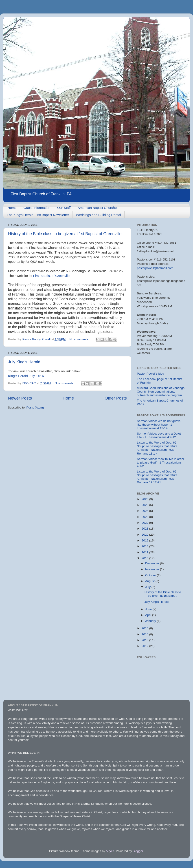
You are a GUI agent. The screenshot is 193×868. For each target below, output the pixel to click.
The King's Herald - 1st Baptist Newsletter (38, 215)
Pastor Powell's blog (150, 374)
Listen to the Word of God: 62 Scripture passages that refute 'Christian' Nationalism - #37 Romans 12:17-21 (157, 477)
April (149, 615)
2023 (145, 517)
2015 (145, 628)
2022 (145, 523)
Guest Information (37, 208)
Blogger (138, 851)
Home (12, 208)
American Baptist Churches (98, 208)
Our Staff (64, 208)
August (150, 581)
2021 (145, 529)
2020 (145, 535)
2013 (145, 640)
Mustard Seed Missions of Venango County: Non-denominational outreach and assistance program (161, 392)
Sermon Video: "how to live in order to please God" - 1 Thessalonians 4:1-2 (161, 463)
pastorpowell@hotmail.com (155, 268)
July (148, 587)
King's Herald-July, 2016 (26, 376)
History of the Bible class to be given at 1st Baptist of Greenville (65, 234)
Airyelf (110, 851)
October (151, 575)
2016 (145, 558)
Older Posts (116, 398)
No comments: (80, 339)
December (153, 563)
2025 (145, 505)
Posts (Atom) (35, 407)
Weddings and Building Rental (98, 215)
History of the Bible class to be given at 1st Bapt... (163, 594)
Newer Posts (20, 398)
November (153, 569)
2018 (145, 546)
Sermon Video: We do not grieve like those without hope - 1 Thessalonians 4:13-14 (159, 425)
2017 (145, 552)
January (151, 621)
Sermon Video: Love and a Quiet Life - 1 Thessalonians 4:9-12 (159, 435)
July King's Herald (24, 362)
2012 (145, 646)
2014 (145, 634)
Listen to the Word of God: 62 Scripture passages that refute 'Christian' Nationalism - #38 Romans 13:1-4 (157, 448)
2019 (145, 540)
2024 (145, 511)
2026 (145, 499)
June (149, 609)
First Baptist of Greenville (52, 276)
